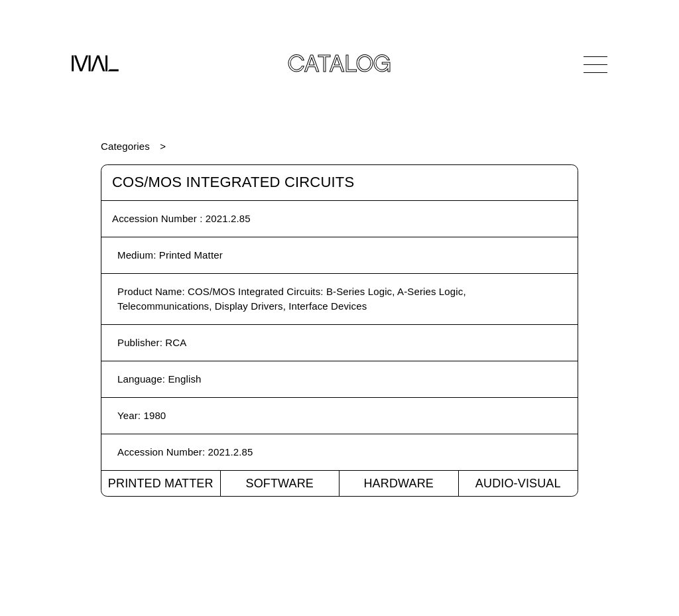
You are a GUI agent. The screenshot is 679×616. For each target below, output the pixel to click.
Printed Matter (161, 483)
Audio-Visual (518, 483)
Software (279, 483)
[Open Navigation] (595, 64)
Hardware (399, 483)
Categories (125, 146)
